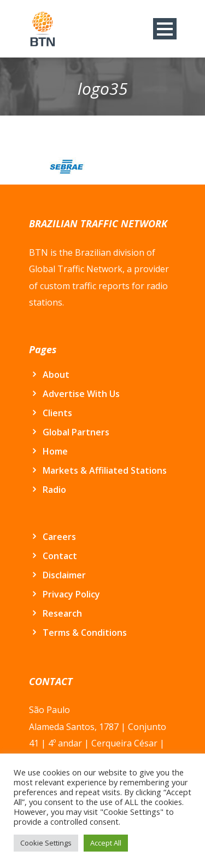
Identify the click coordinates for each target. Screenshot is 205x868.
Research (62, 613)
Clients (57, 413)
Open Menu (165, 29)
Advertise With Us (81, 394)
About (56, 375)
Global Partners (76, 432)
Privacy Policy (71, 594)
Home (55, 451)
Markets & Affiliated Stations (105, 470)
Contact (60, 556)
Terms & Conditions (85, 633)
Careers (59, 537)
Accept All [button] (106, 843)
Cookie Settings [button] (46, 843)
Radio (54, 490)
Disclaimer (64, 575)
